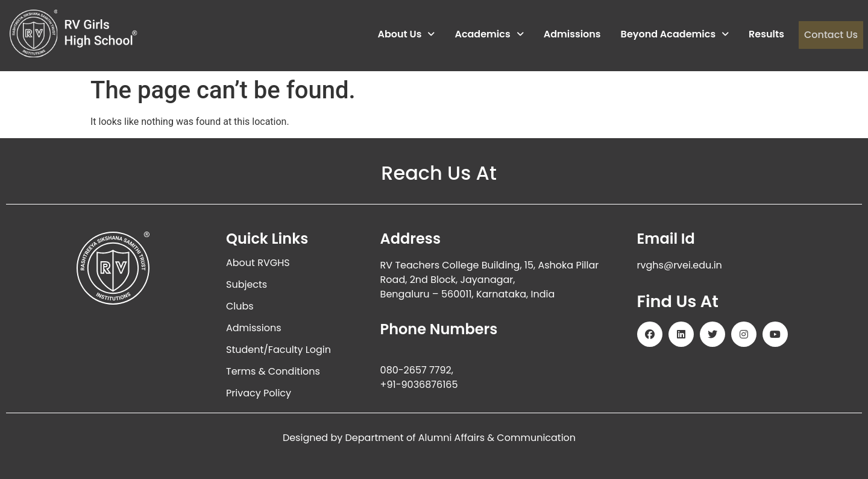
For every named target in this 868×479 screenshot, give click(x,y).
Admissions (572, 35)
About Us (406, 35)
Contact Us (831, 35)
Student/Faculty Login (278, 350)
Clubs (240, 306)
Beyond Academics (675, 35)
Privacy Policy (259, 393)
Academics (489, 35)
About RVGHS (258, 263)
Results (766, 35)
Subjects (247, 284)
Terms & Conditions (273, 371)
